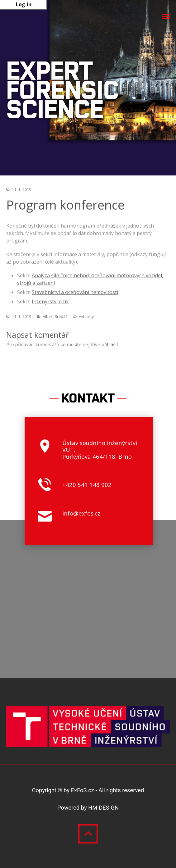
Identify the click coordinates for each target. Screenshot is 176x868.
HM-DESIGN (103, 808)
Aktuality (86, 317)
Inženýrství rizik (50, 302)
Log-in (24, 4)
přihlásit (110, 345)
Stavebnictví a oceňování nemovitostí (75, 293)
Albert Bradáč (55, 317)
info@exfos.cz (81, 513)
